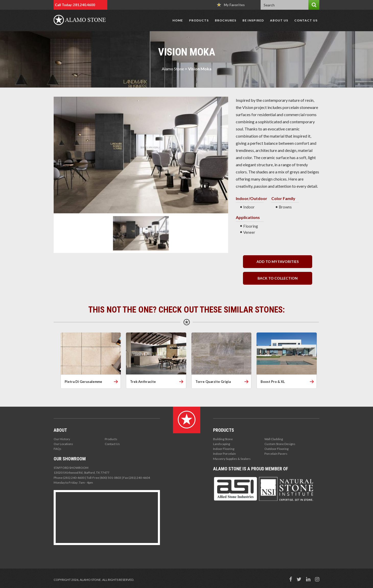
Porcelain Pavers (276, 454)
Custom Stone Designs (280, 444)
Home (178, 20)
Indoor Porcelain (224, 454)
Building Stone (223, 439)
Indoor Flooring (224, 449)
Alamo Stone (173, 69)
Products (199, 20)
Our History (62, 439)
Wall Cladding (274, 439)
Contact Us (306, 20)
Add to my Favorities (278, 262)
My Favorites (231, 5)
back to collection (278, 278)
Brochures (226, 20)
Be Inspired (253, 20)
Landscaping (222, 444)
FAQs (57, 449)
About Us (279, 20)
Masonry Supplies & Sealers (232, 459)
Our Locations (63, 444)
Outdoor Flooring (276, 449)
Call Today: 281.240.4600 (75, 5)
